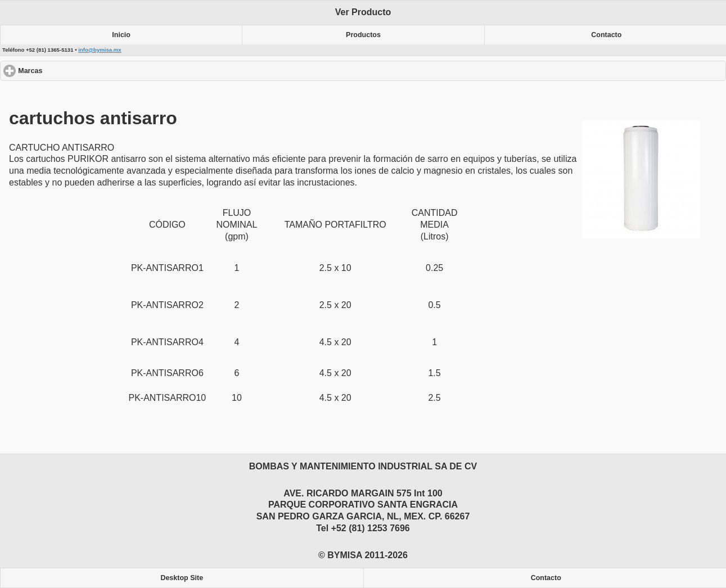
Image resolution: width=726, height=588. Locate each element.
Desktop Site (182, 578)
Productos (363, 35)
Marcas (71, 71)
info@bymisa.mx (100, 50)
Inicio (121, 35)
